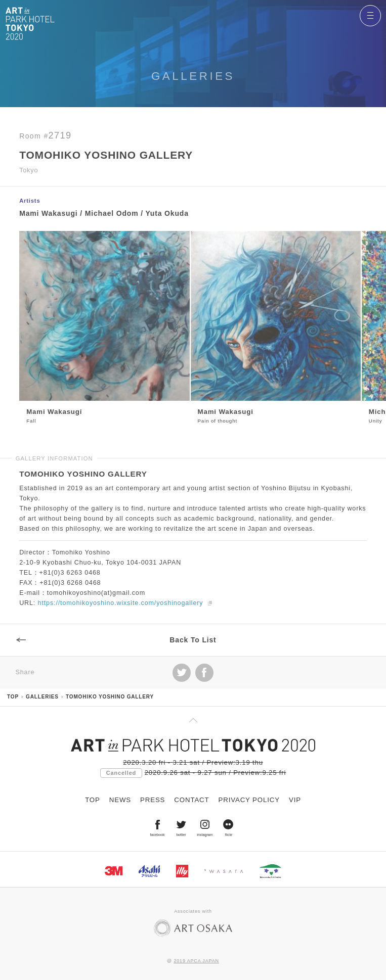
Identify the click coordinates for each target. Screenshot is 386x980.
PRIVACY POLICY (249, 800)
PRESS (153, 800)
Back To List (193, 642)
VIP (295, 800)
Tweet (182, 675)
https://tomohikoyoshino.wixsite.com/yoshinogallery (121, 605)
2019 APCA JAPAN (196, 961)
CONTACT (191, 800)
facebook (204, 675)
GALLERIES (42, 697)
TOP (13, 697)
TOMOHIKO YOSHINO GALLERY (110, 697)
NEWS (120, 800)
